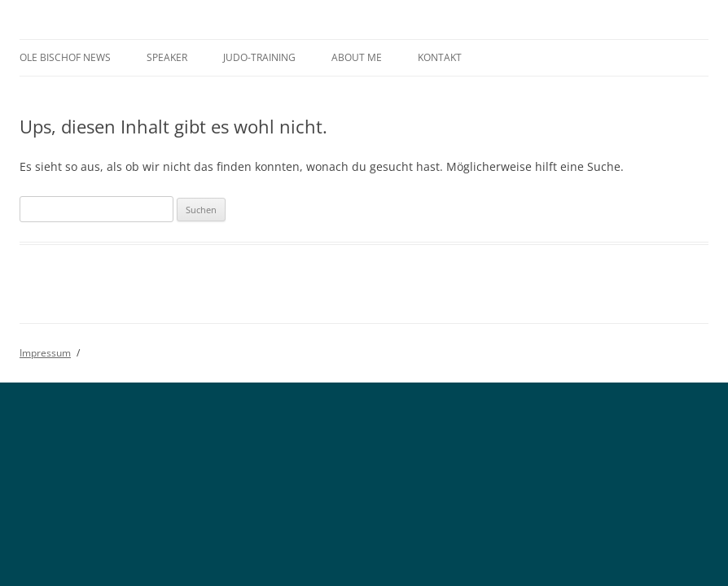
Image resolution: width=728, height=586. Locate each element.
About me (357, 57)
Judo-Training (259, 57)
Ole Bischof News (65, 57)
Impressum (45, 353)
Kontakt (440, 57)
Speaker (167, 57)
